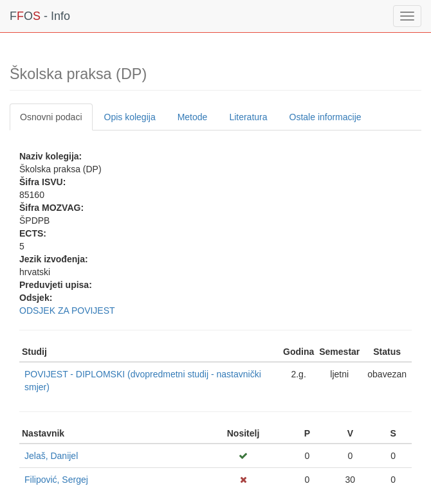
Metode (193, 117)
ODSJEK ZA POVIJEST (67, 310)
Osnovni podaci (51, 117)
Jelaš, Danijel (51, 456)
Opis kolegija (130, 117)
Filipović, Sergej (56, 480)
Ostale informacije (326, 117)
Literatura (248, 117)
